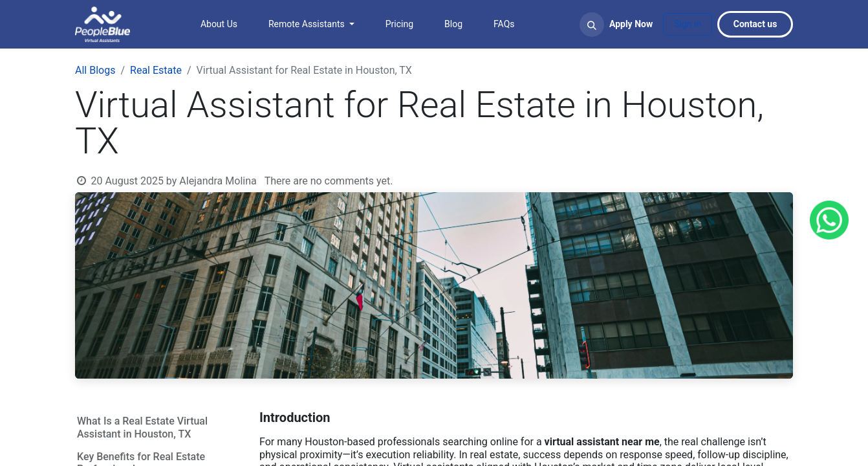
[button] (592, 25)
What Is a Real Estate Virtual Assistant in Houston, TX (142, 427)
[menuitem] (219, 24)
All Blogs (95, 70)
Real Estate (156, 70)
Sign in (688, 24)
